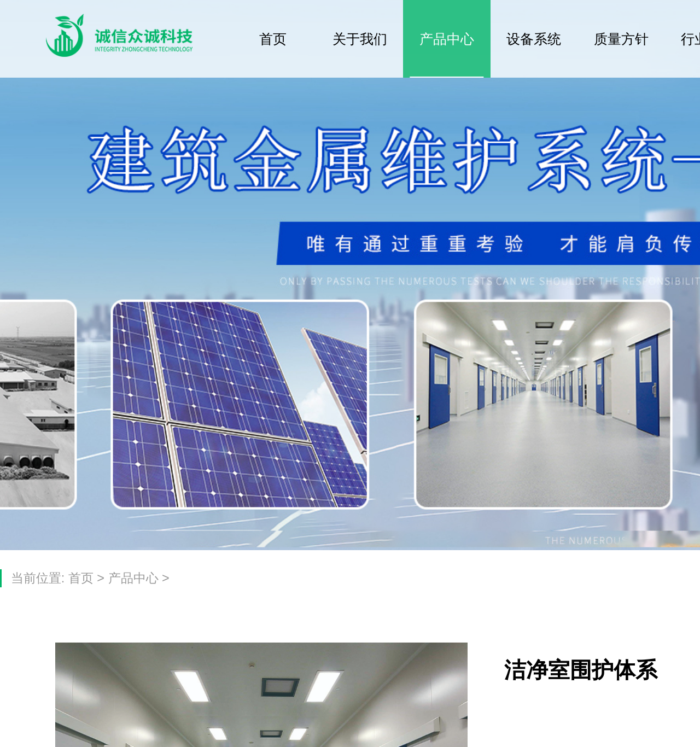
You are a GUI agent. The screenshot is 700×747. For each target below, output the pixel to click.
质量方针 (621, 39)
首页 (273, 39)
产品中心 (447, 39)
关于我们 (360, 39)
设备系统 (534, 39)
